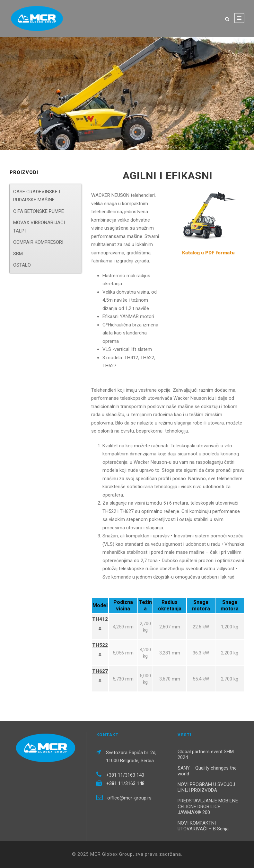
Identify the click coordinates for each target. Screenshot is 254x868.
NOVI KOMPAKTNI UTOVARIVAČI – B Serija (203, 826)
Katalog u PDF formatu (208, 253)
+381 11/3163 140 (125, 775)
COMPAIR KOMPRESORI (38, 242)
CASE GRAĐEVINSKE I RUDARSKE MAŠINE (37, 196)
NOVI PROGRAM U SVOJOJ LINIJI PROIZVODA (206, 787)
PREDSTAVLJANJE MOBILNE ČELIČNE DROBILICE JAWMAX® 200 (208, 807)
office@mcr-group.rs (129, 798)
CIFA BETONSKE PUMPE (39, 211)
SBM (18, 254)
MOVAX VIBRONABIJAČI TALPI (39, 227)
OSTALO (22, 265)
